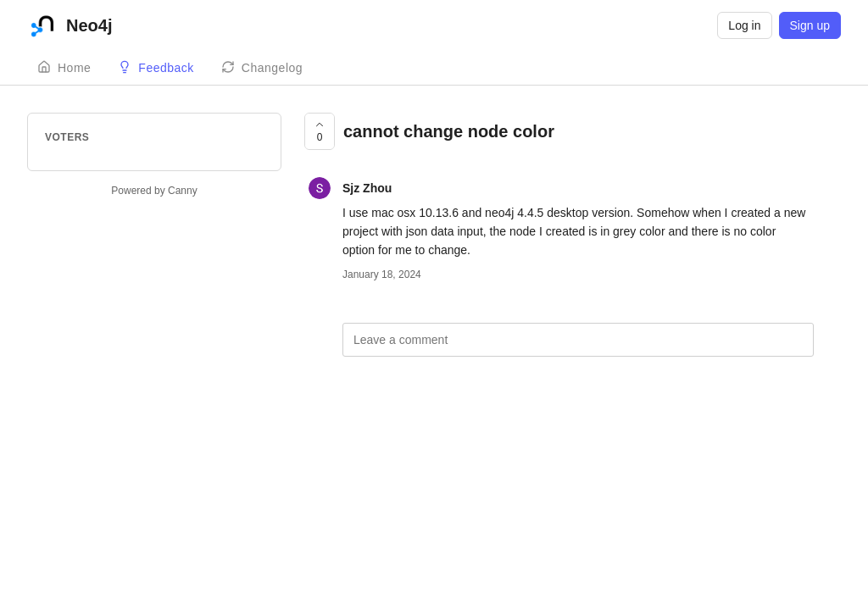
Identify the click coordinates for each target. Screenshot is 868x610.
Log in (744, 25)
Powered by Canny (154, 191)
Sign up (810, 25)
